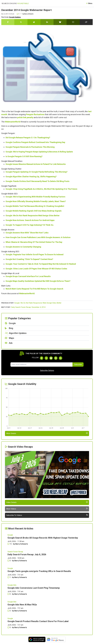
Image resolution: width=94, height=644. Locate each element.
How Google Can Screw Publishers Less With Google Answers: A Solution (38, 237)
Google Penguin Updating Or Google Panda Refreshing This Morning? (37, 172)
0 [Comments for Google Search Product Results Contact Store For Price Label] (9, 627)
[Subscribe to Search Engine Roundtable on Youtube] (56, 358)
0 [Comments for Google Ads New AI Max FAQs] (9, 611)
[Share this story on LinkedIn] (47, 22)
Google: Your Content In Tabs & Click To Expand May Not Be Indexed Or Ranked (41, 264)
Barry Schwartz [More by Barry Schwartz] (22, 544)
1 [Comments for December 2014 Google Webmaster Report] (18, 14)
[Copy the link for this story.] (86, 22)
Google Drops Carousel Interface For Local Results (28, 276)
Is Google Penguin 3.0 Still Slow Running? (24, 156)
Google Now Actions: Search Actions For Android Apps (30, 220)
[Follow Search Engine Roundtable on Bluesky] (51, 358)
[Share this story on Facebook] (8, 22)
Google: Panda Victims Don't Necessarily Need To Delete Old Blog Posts (37, 181)
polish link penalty (25, 117)
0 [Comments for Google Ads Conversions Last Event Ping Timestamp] (9, 594)
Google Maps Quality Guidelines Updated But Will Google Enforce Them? (38, 281)
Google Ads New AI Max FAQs (22, 605)
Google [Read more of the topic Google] (10, 535)
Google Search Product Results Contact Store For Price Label (38, 621)
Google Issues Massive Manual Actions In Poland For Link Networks (36, 164)
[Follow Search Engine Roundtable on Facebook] (42, 358)
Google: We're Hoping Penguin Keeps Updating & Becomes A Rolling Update (39, 152)
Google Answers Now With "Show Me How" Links (27, 233)
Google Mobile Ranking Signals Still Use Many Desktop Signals (34, 211)
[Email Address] (41, 365)
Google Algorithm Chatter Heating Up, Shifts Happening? (31, 177)
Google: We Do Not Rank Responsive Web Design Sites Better (33, 216)
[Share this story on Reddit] (34, 22)
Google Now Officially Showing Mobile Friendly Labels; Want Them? (36, 201)
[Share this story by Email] (73, 22)
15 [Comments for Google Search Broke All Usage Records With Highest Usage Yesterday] (10, 544)
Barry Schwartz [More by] (29, 14)
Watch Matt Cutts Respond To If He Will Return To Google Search (34, 289)
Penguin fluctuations (35, 114)
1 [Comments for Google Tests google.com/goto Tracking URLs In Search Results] (9, 577)
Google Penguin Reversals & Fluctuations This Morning (30, 147)
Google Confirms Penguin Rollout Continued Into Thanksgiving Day (35, 142)
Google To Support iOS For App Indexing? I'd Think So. (30, 225)
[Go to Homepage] (15, 3)
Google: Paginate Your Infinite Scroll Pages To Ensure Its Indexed (35, 254)
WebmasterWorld (13, 122)
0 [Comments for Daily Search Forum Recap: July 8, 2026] (9, 561)
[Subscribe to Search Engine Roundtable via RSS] (61, 358)
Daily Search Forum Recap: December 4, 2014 (28, 307)
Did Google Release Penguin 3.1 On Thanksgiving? (28, 138)
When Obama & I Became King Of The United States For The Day (34, 242)
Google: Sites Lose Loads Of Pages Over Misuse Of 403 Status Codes (36, 269)
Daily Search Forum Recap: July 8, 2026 (27, 554)
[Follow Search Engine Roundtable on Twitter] (46, 358)
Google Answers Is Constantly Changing (23, 247)
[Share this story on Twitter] (21, 22)
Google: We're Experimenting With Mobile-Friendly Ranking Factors (35, 197)
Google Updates (15, 17)
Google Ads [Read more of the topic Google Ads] (12, 585)
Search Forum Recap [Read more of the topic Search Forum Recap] (15, 552)
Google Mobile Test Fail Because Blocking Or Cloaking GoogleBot (35, 206)
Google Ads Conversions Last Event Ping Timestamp (34, 588)
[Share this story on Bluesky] (60, 22)
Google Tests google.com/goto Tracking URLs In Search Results (39, 571)
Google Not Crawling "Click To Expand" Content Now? (29, 259)
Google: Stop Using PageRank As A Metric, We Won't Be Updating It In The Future (41, 189)
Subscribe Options (47, 370)
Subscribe (78, 364)
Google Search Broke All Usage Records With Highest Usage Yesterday (43, 538)
